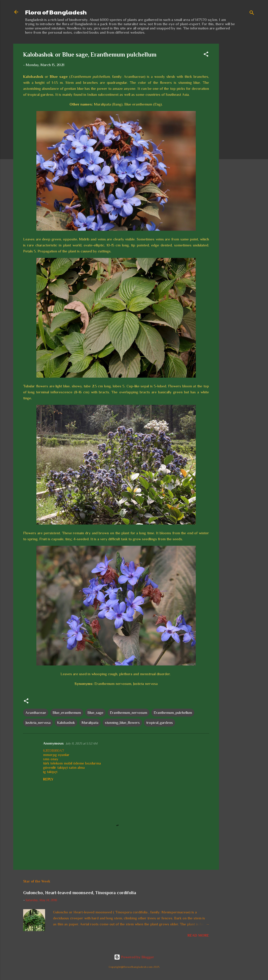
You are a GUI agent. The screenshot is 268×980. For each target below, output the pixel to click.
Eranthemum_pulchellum (173, 712)
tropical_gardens (160, 722)
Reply (48, 779)
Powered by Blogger (134, 957)
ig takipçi (50, 772)
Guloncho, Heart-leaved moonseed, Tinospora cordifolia (80, 893)
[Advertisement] (239, 118)
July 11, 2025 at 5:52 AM (82, 743)
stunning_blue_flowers (122, 722)
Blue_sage (95, 712)
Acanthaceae (36, 712)
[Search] (252, 14)
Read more (198, 935)
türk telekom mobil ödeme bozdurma (72, 763)
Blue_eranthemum (67, 712)
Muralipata (90, 722)
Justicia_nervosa (38, 722)
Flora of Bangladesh (56, 12)
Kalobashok (66, 722)
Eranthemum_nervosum (129, 712)
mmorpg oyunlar (56, 755)
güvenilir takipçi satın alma (64, 767)
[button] (206, 55)
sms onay (51, 759)
